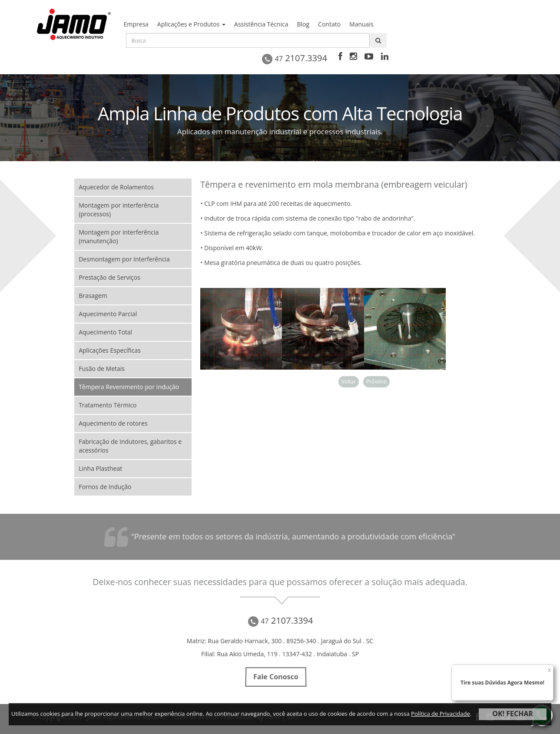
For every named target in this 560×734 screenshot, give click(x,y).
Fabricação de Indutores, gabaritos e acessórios (130, 446)
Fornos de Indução (105, 487)
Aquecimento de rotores (113, 423)
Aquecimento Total (105, 332)
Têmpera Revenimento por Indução (129, 387)
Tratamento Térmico (108, 405)
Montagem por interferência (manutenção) (119, 236)
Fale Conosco (276, 677)
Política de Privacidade (441, 714)
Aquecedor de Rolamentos (116, 187)
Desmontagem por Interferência (124, 259)
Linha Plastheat (100, 468)
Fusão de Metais (102, 369)
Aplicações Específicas (110, 350)
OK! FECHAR (513, 714)
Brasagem (93, 296)
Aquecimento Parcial (108, 314)
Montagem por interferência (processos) (119, 210)
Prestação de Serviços (109, 277)
